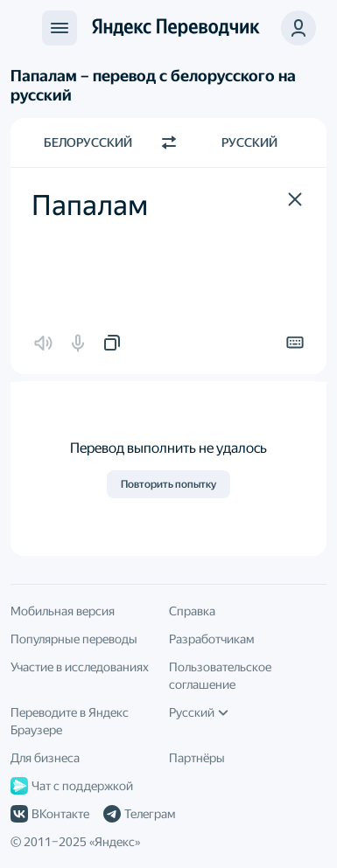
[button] (295, 199)
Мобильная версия (63, 611)
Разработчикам (211, 639)
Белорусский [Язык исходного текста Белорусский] (88, 142)
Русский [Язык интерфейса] (199, 712)
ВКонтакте (50, 814)
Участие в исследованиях (80, 667)
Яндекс (115, 842)
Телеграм (139, 814)
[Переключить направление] (169, 142)
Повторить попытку (168, 484)
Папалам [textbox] (90, 205)
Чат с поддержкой (72, 786)
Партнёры (197, 758)
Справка (192, 611)
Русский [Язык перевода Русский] (249, 142)
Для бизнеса (45, 758)
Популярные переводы (74, 639)
